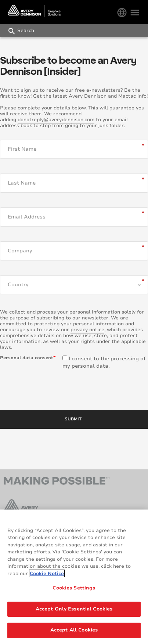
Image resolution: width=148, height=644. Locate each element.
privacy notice (87, 330)
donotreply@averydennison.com (56, 120)
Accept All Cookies (74, 631)
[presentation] (56, 388)
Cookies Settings (74, 589)
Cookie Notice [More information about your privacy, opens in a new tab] (47, 575)
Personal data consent (27, 358)
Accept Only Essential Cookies (74, 610)
